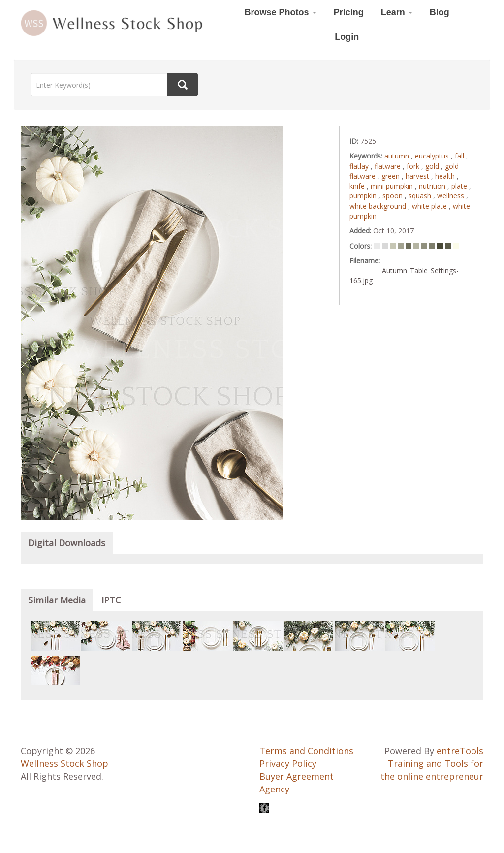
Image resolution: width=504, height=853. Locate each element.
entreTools (460, 751)
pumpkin (364, 196)
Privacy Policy (288, 763)
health (446, 176)
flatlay (360, 166)
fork (414, 166)
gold (433, 166)
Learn (397, 12)
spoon (394, 196)
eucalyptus (433, 156)
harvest (418, 176)
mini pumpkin (393, 186)
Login (347, 37)
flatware (389, 166)
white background (379, 206)
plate (460, 186)
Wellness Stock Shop (64, 763)
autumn (398, 156)
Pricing (349, 12)
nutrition (433, 186)
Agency (274, 789)
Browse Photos (281, 12)
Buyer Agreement (297, 776)
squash (421, 196)
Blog (440, 12)
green (392, 176)
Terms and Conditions (306, 751)
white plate (430, 206)
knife (358, 186)
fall (460, 156)
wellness (452, 196)
